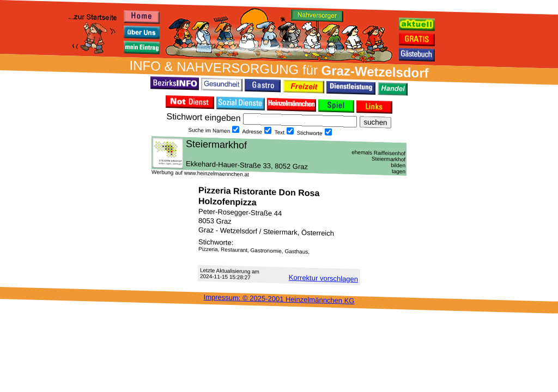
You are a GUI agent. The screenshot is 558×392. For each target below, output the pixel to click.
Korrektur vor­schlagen (323, 278)
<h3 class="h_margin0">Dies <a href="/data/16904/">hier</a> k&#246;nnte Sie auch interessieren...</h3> (279, 156)
